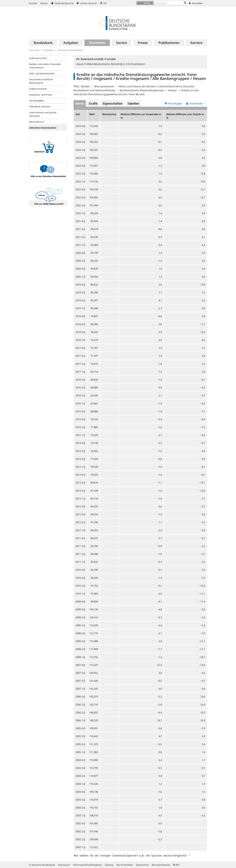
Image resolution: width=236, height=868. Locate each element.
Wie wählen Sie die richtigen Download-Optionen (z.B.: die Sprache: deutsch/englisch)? (131, 855)
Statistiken (49, 50)
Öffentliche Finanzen (40, 106)
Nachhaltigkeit (37, 101)
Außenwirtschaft (38, 58)
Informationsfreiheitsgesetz (87, 865)
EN (103, 3)
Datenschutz (142, 865)
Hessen (172, 90)
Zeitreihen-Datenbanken (70, 50)
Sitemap (109, 865)
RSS (176, 865)
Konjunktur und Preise (41, 95)
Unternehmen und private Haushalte (43, 114)
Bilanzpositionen (104, 86)
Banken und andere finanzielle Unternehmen (45, 66)
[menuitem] (43, 43)
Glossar (44, 3)
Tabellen (133, 103)
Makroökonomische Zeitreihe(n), (105, 64)
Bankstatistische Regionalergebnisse (142, 90)
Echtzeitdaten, (136, 64)
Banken (86, 86)
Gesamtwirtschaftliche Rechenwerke (41, 81)
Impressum (64, 865)
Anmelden (196, 3)
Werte (80, 103)
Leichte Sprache (87, 3)
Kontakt (33, 3)
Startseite (34, 50)
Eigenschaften (113, 103)
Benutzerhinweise (161, 865)
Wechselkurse (36, 122)
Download (196, 103)
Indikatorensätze (38, 89)
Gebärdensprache (62, 3)
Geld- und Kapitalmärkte (42, 73)
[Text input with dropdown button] (171, 3)
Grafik (93, 103)
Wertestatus (109, 114)
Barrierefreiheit (125, 865)
